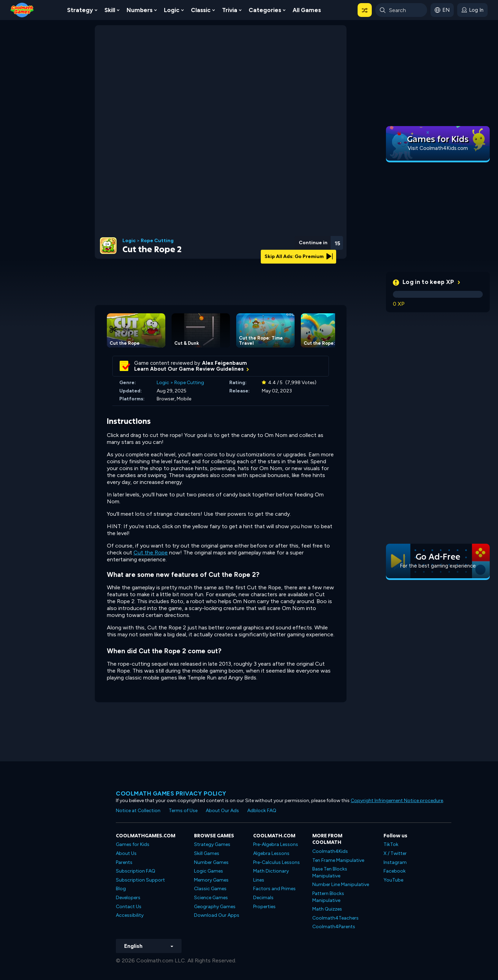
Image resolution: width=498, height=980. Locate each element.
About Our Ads (222, 811)
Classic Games (210, 889)
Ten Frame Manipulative (338, 860)
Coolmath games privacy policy (171, 793)
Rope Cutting (157, 241)
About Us (126, 853)
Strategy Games (212, 844)
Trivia (230, 10)
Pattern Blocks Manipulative (328, 897)
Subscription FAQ (136, 871)
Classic (201, 10)
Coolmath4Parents (334, 927)
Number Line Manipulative (341, 884)
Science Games (211, 898)
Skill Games (207, 853)
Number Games (211, 862)
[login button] (472, 10)
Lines (259, 880)
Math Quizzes (327, 909)
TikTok (391, 844)
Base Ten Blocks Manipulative (330, 872)
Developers (128, 898)
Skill (110, 10)
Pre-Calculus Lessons (276, 862)
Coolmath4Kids (330, 851)
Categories (265, 10)
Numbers (140, 10)
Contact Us (129, 907)
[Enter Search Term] (401, 10)
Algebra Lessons (271, 853)
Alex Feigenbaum (224, 363)
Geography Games (215, 907)
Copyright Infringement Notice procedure (397, 801)
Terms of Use (183, 811)
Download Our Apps (217, 915)
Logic (172, 10)
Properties (264, 907)
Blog (121, 889)
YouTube (393, 880)
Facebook (395, 871)
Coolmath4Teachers (335, 918)
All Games (307, 10)
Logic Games (209, 871)
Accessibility (130, 915)
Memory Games (211, 880)
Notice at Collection (138, 811)
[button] (365, 10)
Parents (124, 862)
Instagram (395, 862)
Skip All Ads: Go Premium (299, 256)
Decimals (263, 898)
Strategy (80, 10)
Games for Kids (133, 844)
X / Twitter (395, 853)
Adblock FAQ (262, 811)
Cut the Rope (151, 553)
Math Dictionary (271, 871)
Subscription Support (140, 880)
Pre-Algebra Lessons (276, 844)
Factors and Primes (274, 889)
